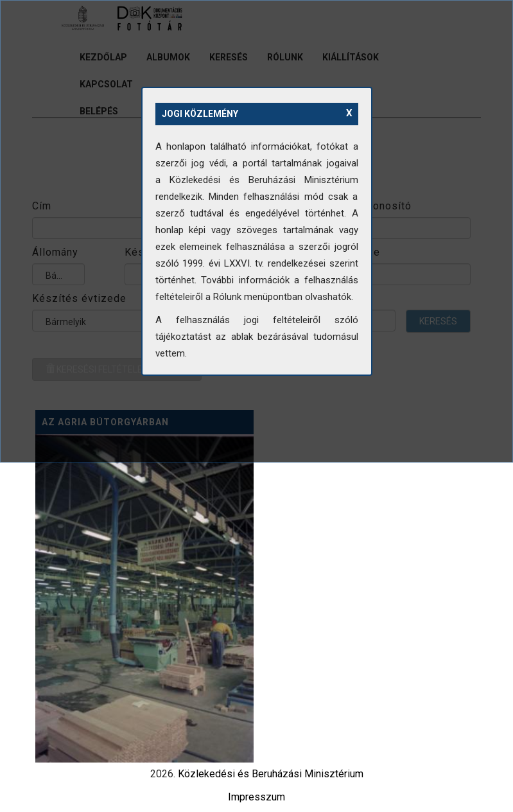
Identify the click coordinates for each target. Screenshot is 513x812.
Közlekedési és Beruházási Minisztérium (271, 774)
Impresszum (256, 797)
